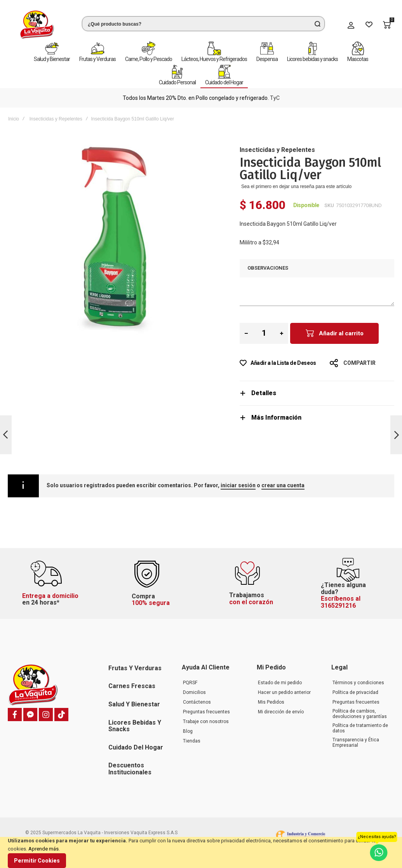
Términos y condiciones (358, 683)
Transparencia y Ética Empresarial (356, 743)
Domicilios (194, 692)
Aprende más (44, 849)
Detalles (264, 393)
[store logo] (37, 25)
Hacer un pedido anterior (284, 692)
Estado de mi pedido (280, 683)
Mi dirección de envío (281, 712)
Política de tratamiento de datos (360, 728)
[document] (201, 852)
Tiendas (192, 741)
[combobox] (203, 24)
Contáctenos (197, 702)
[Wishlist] (369, 25)
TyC (275, 98)
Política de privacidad (355, 692)
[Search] (317, 24)
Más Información (276, 417)
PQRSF (190, 683)
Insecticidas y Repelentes (56, 119)
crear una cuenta (283, 485)
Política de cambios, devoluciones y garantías (360, 714)
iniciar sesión (238, 485)
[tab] (317, 393)
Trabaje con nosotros (206, 722)
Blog (188, 731)
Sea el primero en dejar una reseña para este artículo (296, 186)
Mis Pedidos (271, 702)
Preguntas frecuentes (206, 712)
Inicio (14, 119)
